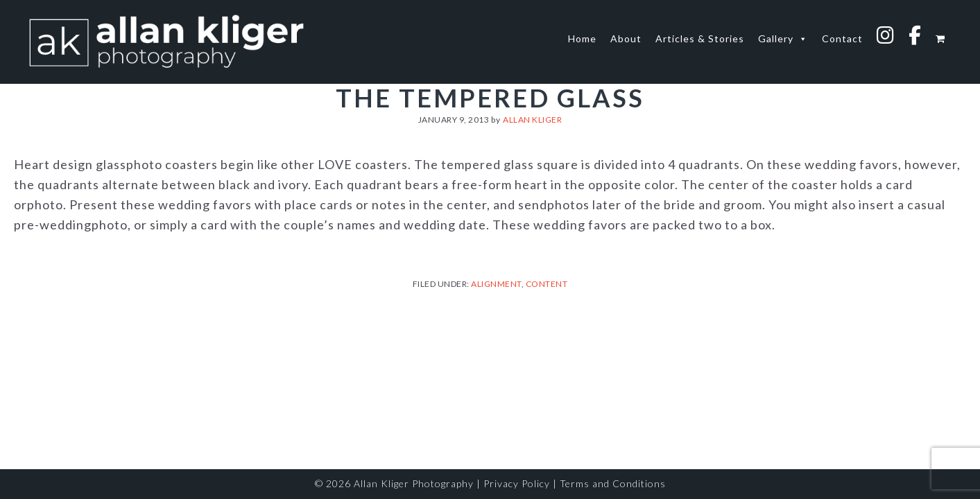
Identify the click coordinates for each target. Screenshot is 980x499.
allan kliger (166, 42)
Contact (842, 38)
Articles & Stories (700, 38)
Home (582, 38)
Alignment (496, 284)
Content (547, 284)
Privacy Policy (517, 483)
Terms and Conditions (613, 483)
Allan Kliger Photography (414, 483)
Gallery (783, 39)
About (626, 38)
